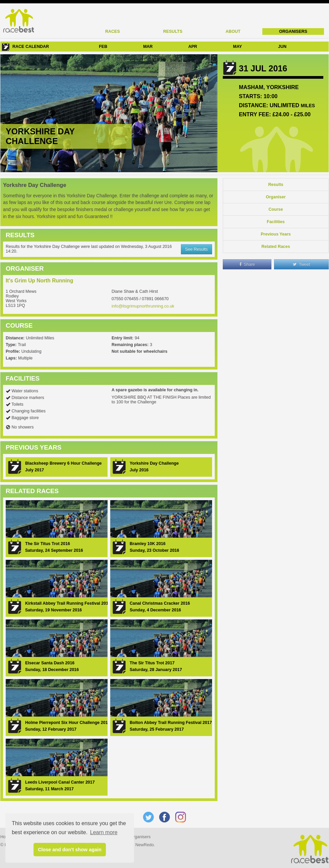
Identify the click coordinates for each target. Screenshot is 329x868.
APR (193, 47)
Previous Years (276, 234)
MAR (148, 47)
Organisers (293, 31)
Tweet (302, 264)
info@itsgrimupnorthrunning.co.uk (143, 306)
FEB (103, 47)
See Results (196, 249)
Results (173, 31)
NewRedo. (145, 845)
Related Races (276, 247)
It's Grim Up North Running (39, 281)
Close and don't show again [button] (70, 850)
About (233, 31)
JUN (282, 47)
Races (113, 31)
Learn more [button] (104, 832)
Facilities (276, 222)
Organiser (276, 197)
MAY (237, 47)
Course (276, 209)
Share (247, 264)
